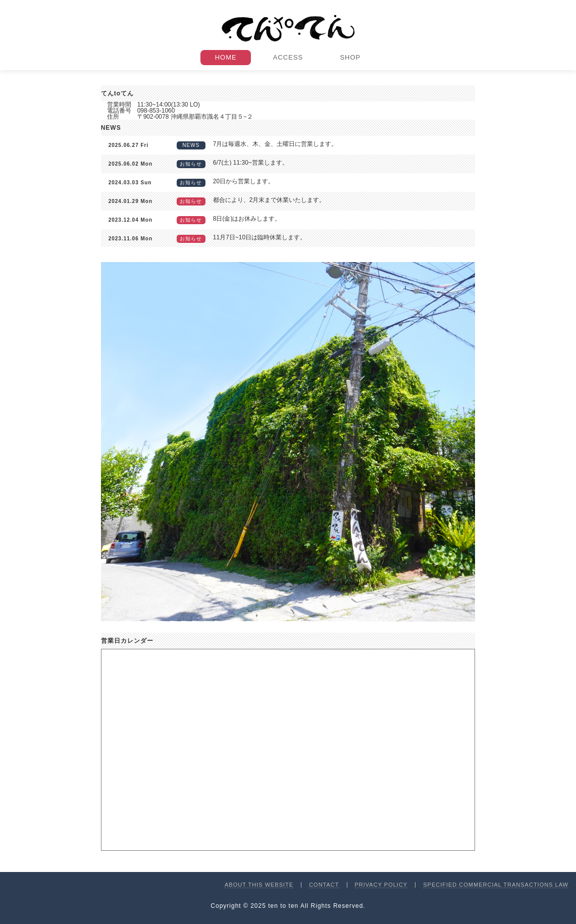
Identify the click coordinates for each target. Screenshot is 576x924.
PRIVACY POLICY (381, 885)
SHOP (350, 57)
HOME (226, 57)
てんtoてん (288, 28)
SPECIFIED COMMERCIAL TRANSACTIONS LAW (496, 885)
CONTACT (324, 885)
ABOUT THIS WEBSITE (259, 885)
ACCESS (288, 57)
